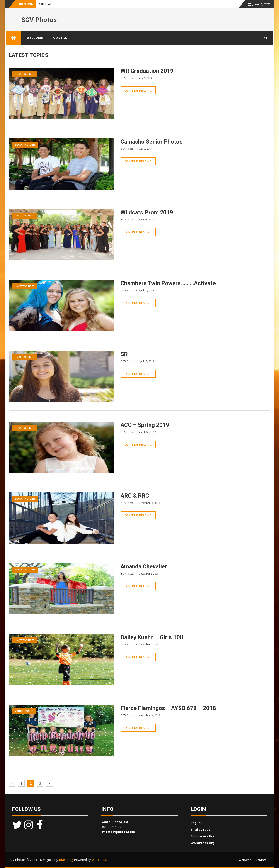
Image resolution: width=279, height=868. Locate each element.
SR (124, 354)
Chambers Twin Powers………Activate (168, 283)
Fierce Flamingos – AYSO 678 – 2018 (168, 708)
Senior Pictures (25, 145)
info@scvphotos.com (118, 832)
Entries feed (201, 830)
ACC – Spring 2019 (145, 425)
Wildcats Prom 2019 (147, 212)
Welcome (35, 38)
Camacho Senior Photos (152, 142)
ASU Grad (45, 4)
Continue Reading (138, 90)
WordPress (100, 860)
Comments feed (204, 836)
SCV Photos (39, 20)
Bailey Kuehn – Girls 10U (152, 637)
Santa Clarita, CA (115, 822)
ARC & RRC (135, 496)
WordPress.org (203, 843)
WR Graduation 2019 (147, 71)
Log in (196, 823)
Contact (61, 38)
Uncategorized (25, 74)
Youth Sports (24, 711)
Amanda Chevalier (144, 566)
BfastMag (66, 860)
